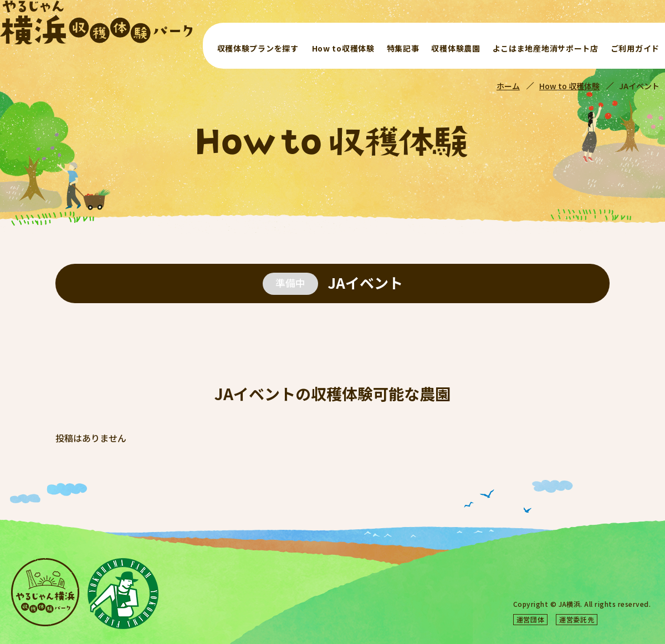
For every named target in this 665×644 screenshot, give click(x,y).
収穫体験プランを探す (258, 48)
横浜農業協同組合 (503, 619)
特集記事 (403, 48)
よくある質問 (633, 572)
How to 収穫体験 (569, 86)
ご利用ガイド (635, 48)
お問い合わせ (458, 587)
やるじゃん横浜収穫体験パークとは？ (496, 572)
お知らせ (584, 572)
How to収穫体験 (343, 48)
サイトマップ (598, 587)
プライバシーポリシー (528, 587)
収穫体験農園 (456, 48)
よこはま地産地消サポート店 (546, 48)
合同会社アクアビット (616, 619)
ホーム (508, 86)
